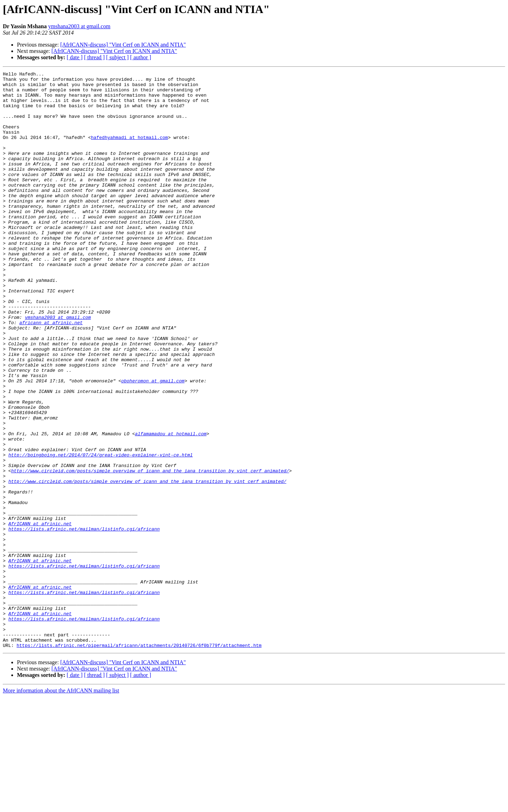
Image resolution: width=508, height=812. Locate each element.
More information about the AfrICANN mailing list (61, 806)
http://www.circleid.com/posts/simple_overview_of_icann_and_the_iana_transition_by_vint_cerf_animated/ (150, 551)
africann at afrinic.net (51, 373)
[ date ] (75, 57)
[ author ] (141, 57)
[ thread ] (94, 57)
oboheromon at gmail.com (153, 443)
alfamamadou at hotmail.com (171, 507)
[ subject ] (117, 57)
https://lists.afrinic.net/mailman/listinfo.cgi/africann (84, 621)
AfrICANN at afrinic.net (40, 614)
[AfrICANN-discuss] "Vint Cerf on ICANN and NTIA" (123, 45)
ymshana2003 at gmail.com (79, 26)
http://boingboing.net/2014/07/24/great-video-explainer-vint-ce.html (101, 532)
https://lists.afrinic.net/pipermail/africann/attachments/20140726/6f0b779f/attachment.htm (139, 761)
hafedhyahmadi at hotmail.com (129, 151)
